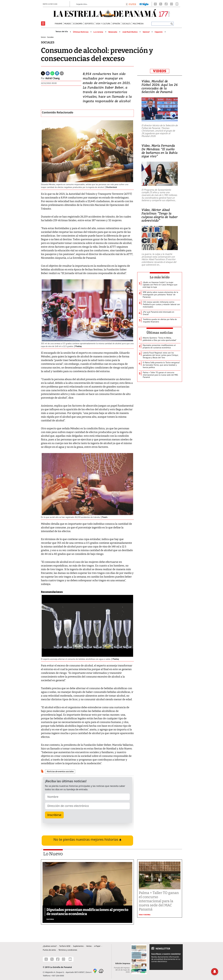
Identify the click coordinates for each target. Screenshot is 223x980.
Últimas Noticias (81, 32)
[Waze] (101, 971)
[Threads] (155, 4)
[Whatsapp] (52, 73)
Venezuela (113, 32)
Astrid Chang (52, 78)
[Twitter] (43, 73)
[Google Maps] (95, 971)
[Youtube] (177, 4)
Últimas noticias (160, 333)
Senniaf (146, 32)
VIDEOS (160, 71)
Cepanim (159, 32)
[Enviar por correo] (62, 73)
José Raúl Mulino (130, 32)
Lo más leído (160, 277)
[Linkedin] (57, 73)
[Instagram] (172, 4)
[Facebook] (166, 4)
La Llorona (98, 32)
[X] (161, 4)
